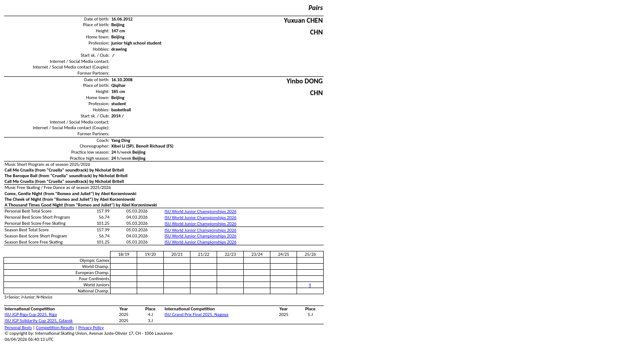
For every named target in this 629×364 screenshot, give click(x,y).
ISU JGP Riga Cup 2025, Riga (31, 314)
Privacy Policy (91, 328)
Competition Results (55, 328)
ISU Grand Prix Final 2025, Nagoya (197, 314)
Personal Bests (18, 328)
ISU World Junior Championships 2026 (201, 211)
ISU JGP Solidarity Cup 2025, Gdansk (39, 321)
